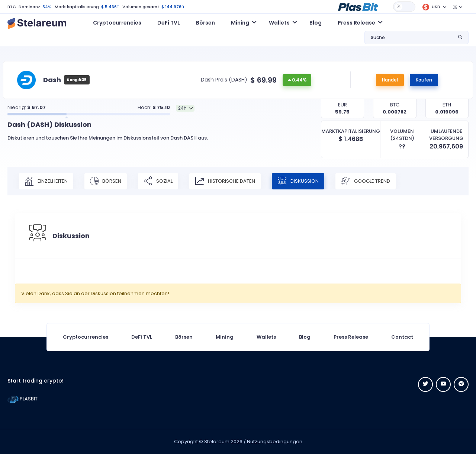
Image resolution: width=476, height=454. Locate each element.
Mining (225, 337)
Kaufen (424, 80)
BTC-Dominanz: (24, 7)
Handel (390, 80)
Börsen (205, 23)
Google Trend (366, 181)
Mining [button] (240, 23)
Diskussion (298, 181)
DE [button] (455, 7)
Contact (402, 337)
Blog (316, 23)
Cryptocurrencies (117, 23)
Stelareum (217, 442)
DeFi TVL (169, 23)
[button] (358, 6)
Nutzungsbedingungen (275, 442)
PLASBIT (22, 399)
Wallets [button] (279, 23)
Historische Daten (225, 181)
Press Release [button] (356, 23)
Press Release (351, 337)
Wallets (266, 337)
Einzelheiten (46, 181)
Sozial (158, 181)
